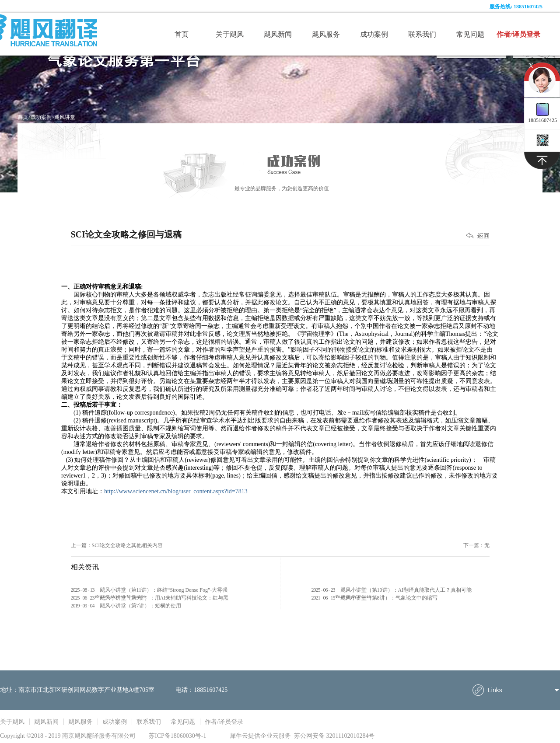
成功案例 (41, 117)
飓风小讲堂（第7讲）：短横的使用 (140, 606)
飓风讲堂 (65, 117)
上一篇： (117, 545)
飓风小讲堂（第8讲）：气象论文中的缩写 (389, 598)
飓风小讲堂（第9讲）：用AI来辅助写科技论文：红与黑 (164, 598)
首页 (182, 34)
